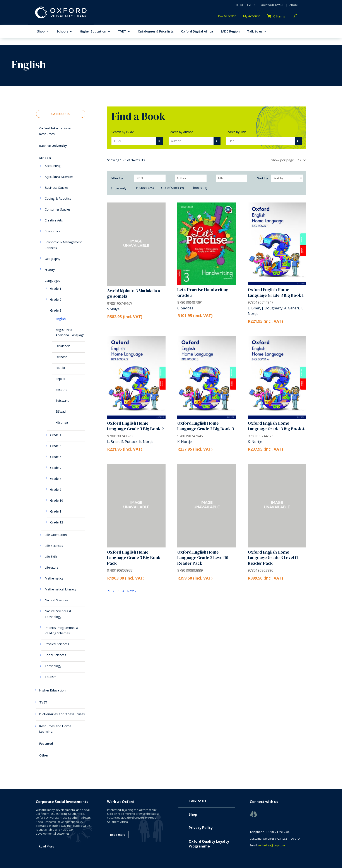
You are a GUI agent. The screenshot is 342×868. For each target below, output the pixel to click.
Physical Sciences (57, 644)
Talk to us (255, 32)
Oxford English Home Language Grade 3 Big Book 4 (276, 426)
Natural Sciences (56, 600)
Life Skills (51, 557)
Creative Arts (54, 220)
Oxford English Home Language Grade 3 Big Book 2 (135, 426)
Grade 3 (56, 310)
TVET (122, 32)
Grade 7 (56, 468)
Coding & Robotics (58, 198)
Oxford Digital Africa (197, 32)
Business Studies (57, 188)
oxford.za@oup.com (271, 845)
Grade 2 (56, 299)
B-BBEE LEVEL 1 (246, 5)
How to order (226, 16)
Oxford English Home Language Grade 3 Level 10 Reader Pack (203, 558)
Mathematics (54, 578)
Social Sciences (55, 655)
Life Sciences (54, 546)
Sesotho (62, 390)
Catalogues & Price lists (156, 32)
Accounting (53, 166)
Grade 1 (56, 289)
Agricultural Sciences (59, 177)
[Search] (134, 141)
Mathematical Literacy (60, 589)
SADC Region (230, 32)
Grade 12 (57, 522)
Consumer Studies (58, 209)
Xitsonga (62, 422)
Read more (118, 835)
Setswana (62, 401)
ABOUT (294, 5)
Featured (46, 744)
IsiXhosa (62, 357)
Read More (46, 846)
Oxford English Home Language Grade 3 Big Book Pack (134, 558)
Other (44, 755)
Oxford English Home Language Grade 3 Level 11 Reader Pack (273, 558)
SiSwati (61, 411)
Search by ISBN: (123, 132)
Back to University (53, 146)
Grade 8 (56, 479)
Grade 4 (56, 435)
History (50, 270)
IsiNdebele (63, 346)
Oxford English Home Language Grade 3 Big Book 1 (276, 292)
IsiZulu (60, 368)
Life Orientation (56, 535)
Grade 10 (57, 500)
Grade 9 (56, 490)
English (61, 319)
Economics (52, 231)
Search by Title (236, 132)
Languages (52, 280)
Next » (132, 591)
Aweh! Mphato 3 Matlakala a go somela (133, 293)
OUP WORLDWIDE (272, 5)
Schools (62, 32)
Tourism (51, 677)
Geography (52, 259)
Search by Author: (181, 132)
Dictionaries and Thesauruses (62, 714)
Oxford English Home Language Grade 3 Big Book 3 (206, 426)
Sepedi (60, 379)
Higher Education (93, 32)
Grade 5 (56, 446)
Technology (53, 666)
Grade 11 (57, 511)
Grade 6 (56, 457)
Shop (41, 32)
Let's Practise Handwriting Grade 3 (203, 292)
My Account (251, 16)
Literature (52, 567)
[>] (160, 141)
